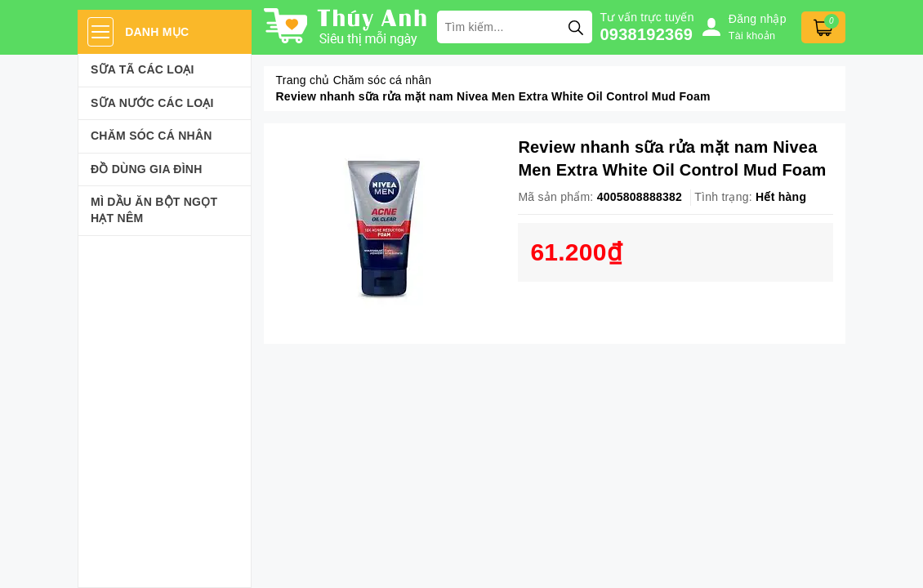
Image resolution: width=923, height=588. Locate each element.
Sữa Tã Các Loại (143, 69)
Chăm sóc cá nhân (152, 136)
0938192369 (647, 34)
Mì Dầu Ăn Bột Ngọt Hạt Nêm (154, 210)
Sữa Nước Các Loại (152, 103)
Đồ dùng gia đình (147, 169)
